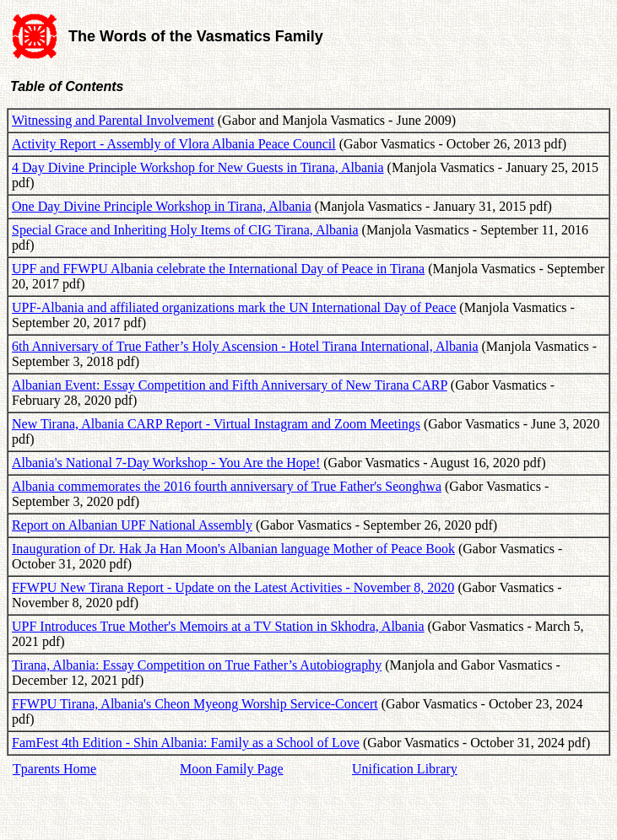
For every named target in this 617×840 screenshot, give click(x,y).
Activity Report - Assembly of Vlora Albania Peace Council (174, 144)
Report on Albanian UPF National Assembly (132, 525)
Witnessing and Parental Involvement (113, 120)
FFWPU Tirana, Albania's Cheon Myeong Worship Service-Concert (195, 704)
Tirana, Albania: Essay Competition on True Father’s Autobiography (197, 665)
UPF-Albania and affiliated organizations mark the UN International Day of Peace (234, 307)
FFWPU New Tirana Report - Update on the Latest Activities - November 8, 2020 (233, 587)
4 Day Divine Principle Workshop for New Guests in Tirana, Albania (198, 167)
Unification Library (405, 769)
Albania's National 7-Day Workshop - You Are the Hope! (166, 463)
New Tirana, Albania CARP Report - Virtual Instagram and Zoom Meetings (216, 424)
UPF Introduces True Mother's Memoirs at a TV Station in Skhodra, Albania (218, 626)
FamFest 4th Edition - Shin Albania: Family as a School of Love (186, 743)
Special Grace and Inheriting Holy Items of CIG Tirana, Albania (185, 230)
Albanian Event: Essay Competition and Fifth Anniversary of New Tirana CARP (230, 385)
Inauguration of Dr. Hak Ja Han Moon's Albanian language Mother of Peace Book (233, 549)
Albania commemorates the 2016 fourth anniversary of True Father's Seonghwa (227, 486)
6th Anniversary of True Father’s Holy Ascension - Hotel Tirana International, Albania (245, 346)
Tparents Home (54, 769)
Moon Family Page (232, 769)
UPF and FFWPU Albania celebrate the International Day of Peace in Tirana (218, 269)
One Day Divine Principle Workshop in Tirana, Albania (162, 206)
